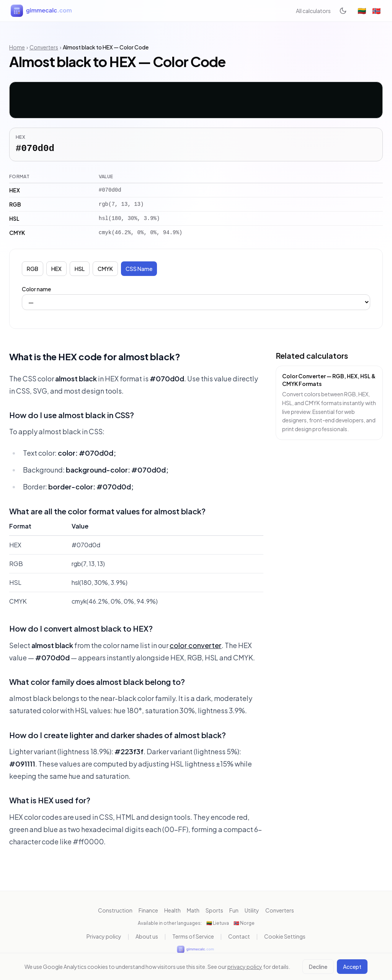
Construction (115, 910)
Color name (36, 289)
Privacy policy (104, 936)
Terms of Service (193, 936)
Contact (239, 936)
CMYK (105, 269)
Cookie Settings (285, 936)
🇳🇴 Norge (244, 923)
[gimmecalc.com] (42, 11)
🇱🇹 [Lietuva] (362, 11)
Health (172, 910)
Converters (44, 47)
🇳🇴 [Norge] (376, 11)
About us (147, 936)
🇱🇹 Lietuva (218, 923)
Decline (318, 967)
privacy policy (245, 967)
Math (193, 910)
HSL (80, 269)
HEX (56, 269)
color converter (196, 645)
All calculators (313, 11)
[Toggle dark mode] (343, 11)
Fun (234, 910)
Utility (252, 910)
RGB (33, 269)
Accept (352, 967)
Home (17, 47)
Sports (214, 910)
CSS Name (139, 269)
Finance (148, 910)
